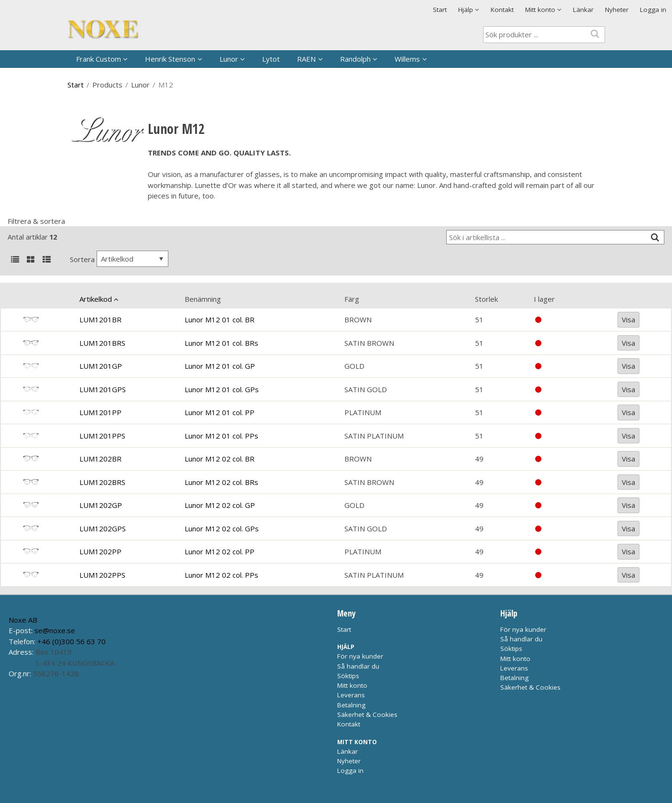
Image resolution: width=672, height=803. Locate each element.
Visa (628, 319)
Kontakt (502, 10)
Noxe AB (23, 620)
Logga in (653, 10)
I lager (544, 299)
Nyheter (617, 10)
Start (440, 10)
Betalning (351, 705)
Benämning (203, 299)
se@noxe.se (55, 630)
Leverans (351, 695)
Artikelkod (96, 299)
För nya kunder (360, 656)
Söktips (348, 676)
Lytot (271, 59)
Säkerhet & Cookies (367, 715)
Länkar (583, 10)
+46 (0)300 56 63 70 (72, 641)
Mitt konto (352, 685)
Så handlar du (358, 666)
